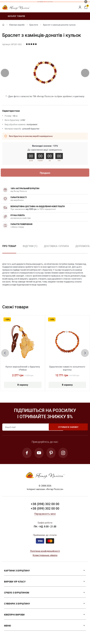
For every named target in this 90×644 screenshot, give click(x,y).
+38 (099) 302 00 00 (45, 509)
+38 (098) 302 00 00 (45, 505)
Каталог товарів (14, 16)
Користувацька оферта (45, 556)
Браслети (34, 25)
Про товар (9, 246)
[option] (30, 249)
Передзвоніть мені (45, 515)
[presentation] (5, 73)
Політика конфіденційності (45, 552)
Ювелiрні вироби (17, 25)
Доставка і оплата (56, 246)
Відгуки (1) (30, 246)
